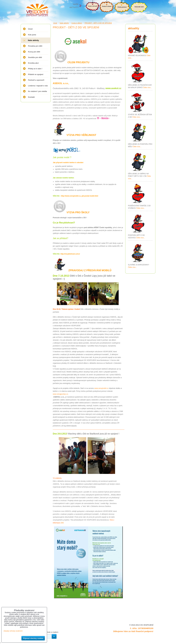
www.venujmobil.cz (101, 388)
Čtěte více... (147, 88)
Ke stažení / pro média (37, 91)
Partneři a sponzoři (36, 80)
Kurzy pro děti (34, 52)
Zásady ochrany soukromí (13, 631)
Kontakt (31, 97)
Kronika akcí (33, 63)
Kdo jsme (32, 35)
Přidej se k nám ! (35, 69)
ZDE (62, 523)
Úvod (30, 29)
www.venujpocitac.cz (60, 394)
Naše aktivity (33, 40)
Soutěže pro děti (35, 57)
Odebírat (54, 636)
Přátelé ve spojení (36, 74)
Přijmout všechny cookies (33, 638)
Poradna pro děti (35, 46)
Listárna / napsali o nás (38, 86)
